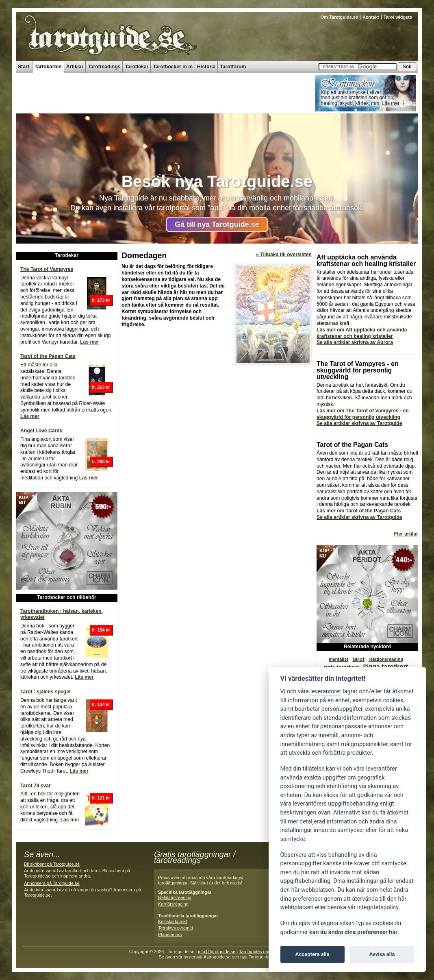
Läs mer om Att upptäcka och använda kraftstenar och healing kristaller (362, 333)
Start (24, 67)
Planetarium (170, 934)
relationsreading (386, 659)
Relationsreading (175, 897)
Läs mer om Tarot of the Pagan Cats (359, 511)
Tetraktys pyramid (176, 928)
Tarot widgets (398, 17)
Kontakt (371, 17)
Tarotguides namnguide (262, 952)
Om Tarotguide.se (339, 17)
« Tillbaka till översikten (284, 255)
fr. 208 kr (101, 462)
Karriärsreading (173, 904)
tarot (358, 659)
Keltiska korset (173, 921)
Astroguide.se (217, 957)
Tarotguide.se (262, 957)
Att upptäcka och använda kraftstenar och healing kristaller (366, 260)
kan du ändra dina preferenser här (353, 932)
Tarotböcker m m (173, 67)
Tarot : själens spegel (45, 692)
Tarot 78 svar (36, 786)
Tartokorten (48, 67)
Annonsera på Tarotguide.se (52, 883)
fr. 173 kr (101, 300)
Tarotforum (233, 67)
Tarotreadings (104, 67)
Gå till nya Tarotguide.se (217, 224)
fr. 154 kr (101, 630)
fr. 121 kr (101, 798)
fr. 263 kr (101, 387)
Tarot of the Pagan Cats (48, 356)
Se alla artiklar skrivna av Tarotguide (359, 423)
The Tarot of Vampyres (47, 269)
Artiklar (75, 67)
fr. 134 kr (101, 704)
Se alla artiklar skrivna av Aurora (355, 342)
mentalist (339, 659)
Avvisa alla (382, 954)
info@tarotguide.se (217, 952)
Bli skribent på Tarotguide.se (52, 864)
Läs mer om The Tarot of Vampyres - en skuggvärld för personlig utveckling (363, 414)
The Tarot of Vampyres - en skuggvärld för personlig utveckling (358, 370)
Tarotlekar (137, 67)
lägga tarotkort (385, 667)
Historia (206, 67)
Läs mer (90, 342)
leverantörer (326, 691)
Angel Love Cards (41, 431)
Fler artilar (406, 534)
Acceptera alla (312, 954)
